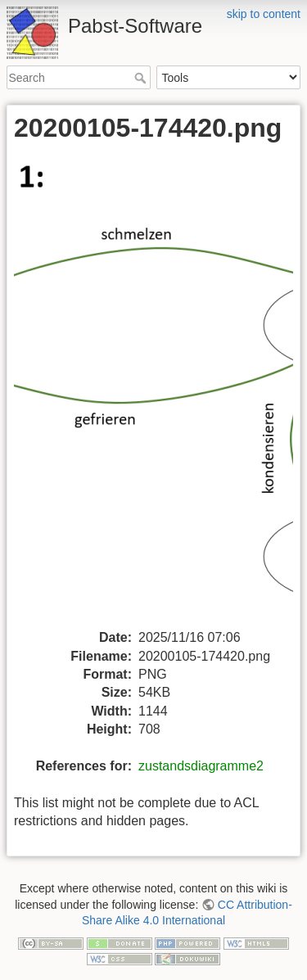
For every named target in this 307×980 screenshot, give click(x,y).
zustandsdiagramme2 (201, 766)
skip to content (264, 14)
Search (142, 78)
